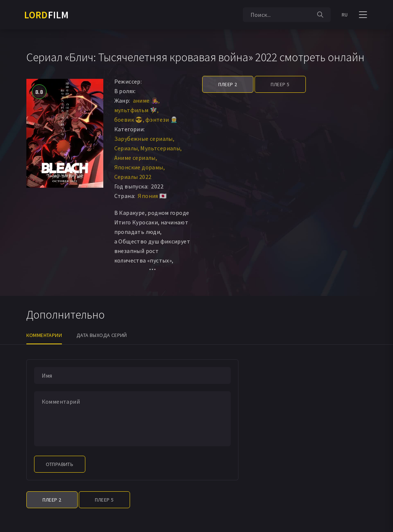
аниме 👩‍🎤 (146, 100)
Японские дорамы (139, 167)
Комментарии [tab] (44, 335)
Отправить (60, 464)
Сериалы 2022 (133, 177)
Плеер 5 (280, 84)
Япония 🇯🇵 (152, 196)
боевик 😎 (129, 120)
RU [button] (345, 15)
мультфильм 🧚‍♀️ (136, 110)
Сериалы (126, 148)
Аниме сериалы (135, 158)
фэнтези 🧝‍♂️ (162, 120)
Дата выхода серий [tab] (102, 335)
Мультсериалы (160, 148)
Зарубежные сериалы (144, 139)
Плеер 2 (228, 84)
